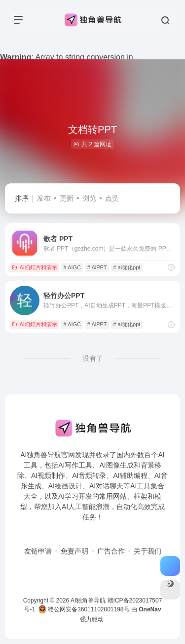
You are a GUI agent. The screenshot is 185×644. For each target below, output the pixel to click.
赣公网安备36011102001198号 (84, 609)
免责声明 (74, 551)
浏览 (89, 198)
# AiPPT (97, 267)
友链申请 (38, 551)
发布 (44, 198)
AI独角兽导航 (88, 601)
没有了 (93, 358)
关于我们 (148, 551)
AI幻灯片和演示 (34, 267)
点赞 (112, 198)
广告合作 (111, 551)
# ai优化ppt (127, 267)
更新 (67, 198)
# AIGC (72, 267)
